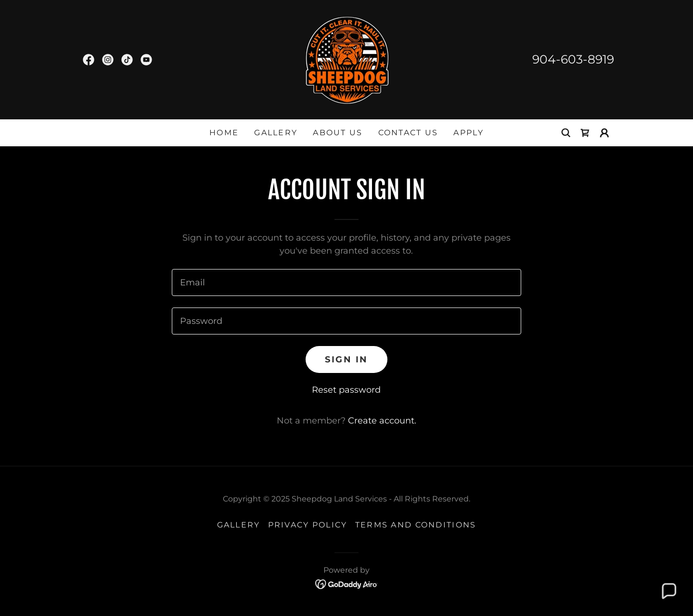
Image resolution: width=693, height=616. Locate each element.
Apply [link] (468, 133)
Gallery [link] (276, 133)
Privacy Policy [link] (308, 525)
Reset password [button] (346, 390)
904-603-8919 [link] (573, 59)
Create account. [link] (382, 421)
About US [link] (338, 133)
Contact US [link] (408, 133)
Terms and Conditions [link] (416, 525)
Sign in (346, 359)
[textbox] (346, 282)
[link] (89, 60)
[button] (604, 133)
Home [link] (224, 133)
